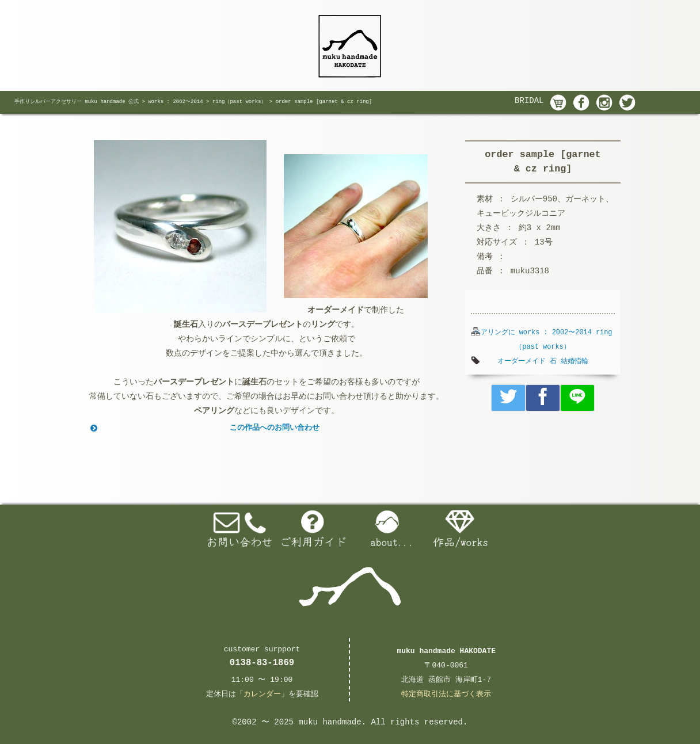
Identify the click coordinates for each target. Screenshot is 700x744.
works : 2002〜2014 (556, 333)
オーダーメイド (522, 361)
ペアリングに (494, 333)
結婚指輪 (575, 361)
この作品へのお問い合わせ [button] (204, 428)
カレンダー (262, 694)
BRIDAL (529, 101)
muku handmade (330, 722)
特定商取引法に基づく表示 (446, 694)
